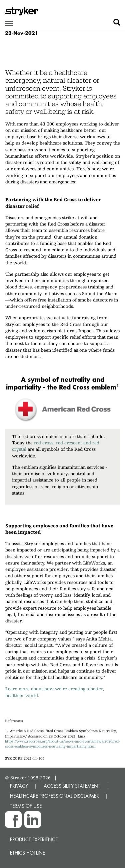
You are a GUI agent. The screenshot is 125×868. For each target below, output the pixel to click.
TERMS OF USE (26, 806)
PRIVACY (19, 786)
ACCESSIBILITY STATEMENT (72, 786)
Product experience (34, 839)
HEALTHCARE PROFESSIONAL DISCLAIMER (54, 796)
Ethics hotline (27, 853)
